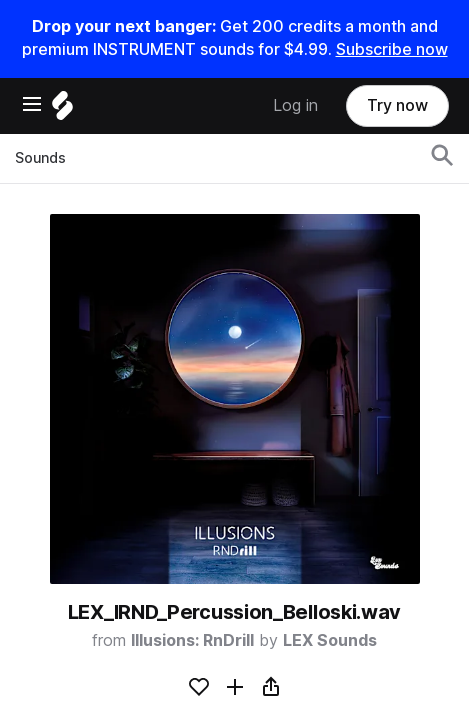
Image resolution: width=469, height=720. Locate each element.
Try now (397, 105)
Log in (295, 105)
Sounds (40, 158)
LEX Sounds (330, 640)
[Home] (62, 110)
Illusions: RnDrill (192, 640)
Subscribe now (392, 49)
